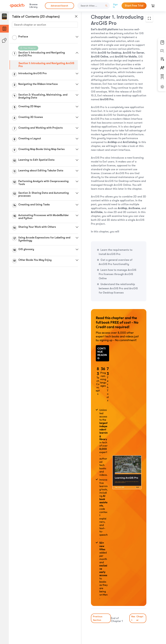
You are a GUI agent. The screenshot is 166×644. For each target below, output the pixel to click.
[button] (77, 37)
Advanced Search (59, 6)
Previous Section (98, 618)
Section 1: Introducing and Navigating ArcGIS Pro (46, 65)
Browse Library (33, 6)
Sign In (115, 6)
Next (138, 618)
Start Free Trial (134, 6)
